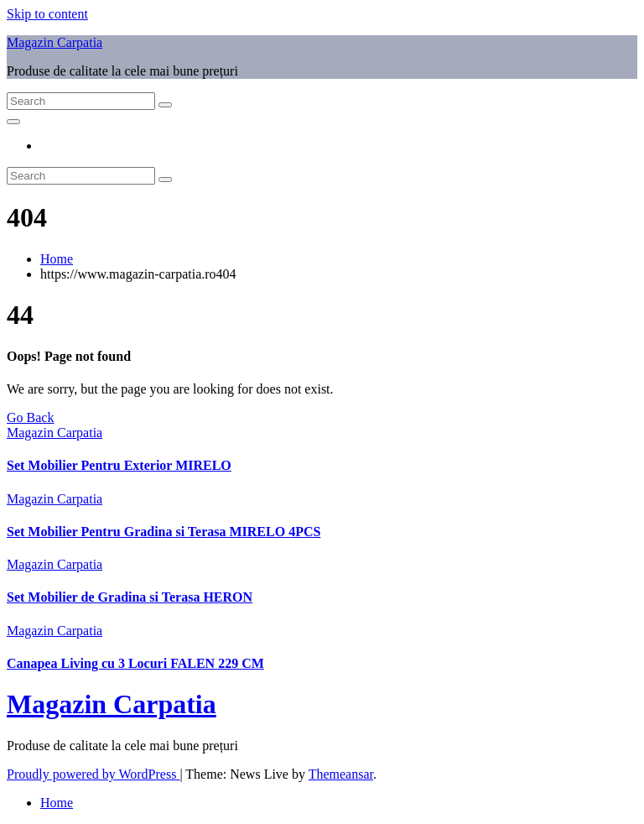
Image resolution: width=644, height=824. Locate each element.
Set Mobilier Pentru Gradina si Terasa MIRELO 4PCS (164, 532)
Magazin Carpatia (55, 42)
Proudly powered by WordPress (93, 774)
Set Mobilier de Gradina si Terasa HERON (130, 597)
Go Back (30, 417)
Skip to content (47, 14)
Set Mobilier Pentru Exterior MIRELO (119, 465)
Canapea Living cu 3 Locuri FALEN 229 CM (135, 663)
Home (57, 259)
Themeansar (341, 774)
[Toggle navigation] (13, 122)
